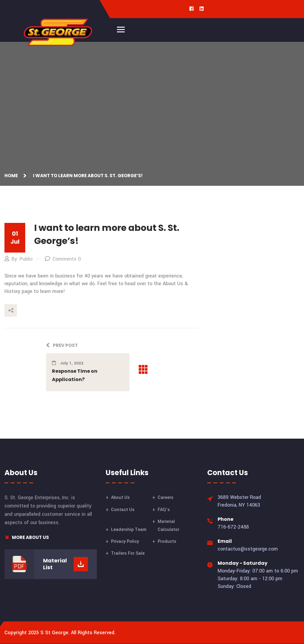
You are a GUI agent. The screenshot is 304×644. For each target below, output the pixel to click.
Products (167, 541)
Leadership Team (129, 530)
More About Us (27, 537)
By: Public (19, 259)
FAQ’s (164, 510)
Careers (166, 498)
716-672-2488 (233, 527)
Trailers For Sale (128, 553)
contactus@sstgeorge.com (248, 549)
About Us (120, 498)
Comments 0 (63, 259)
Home (12, 176)
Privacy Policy (125, 541)
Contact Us (123, 510)
